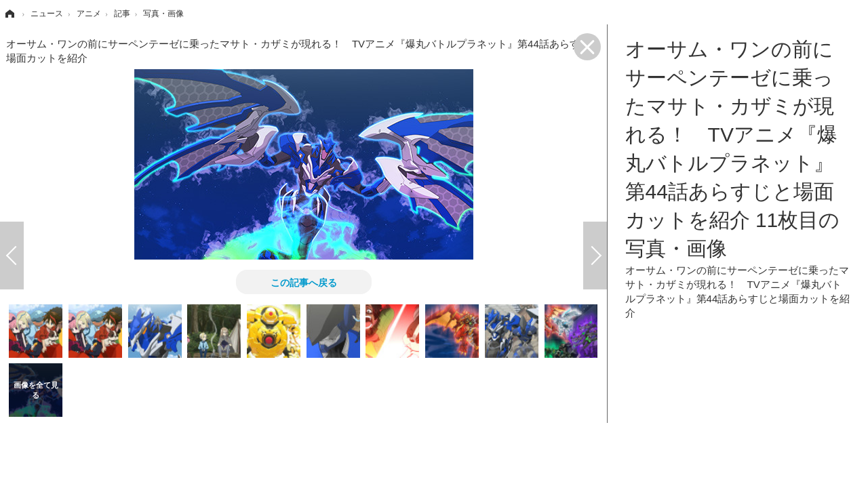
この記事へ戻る (304, 282)
